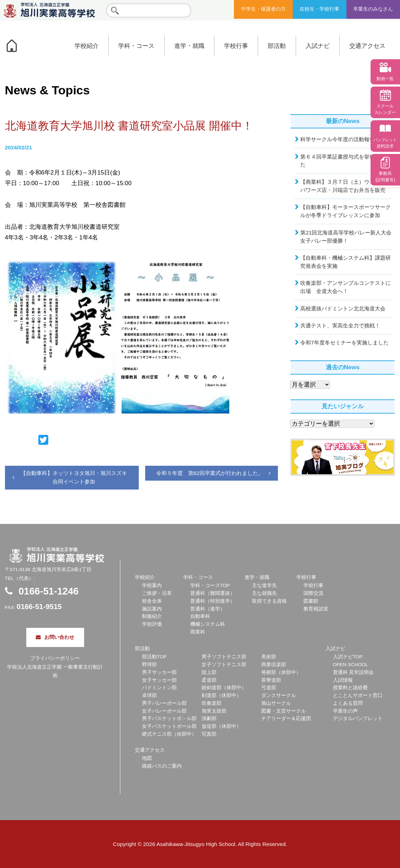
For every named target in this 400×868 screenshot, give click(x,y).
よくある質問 (348, 703)
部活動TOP (154, 657)
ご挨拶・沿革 (157, 593)
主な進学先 (264, 585)
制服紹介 (152, 616)
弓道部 (269, 688)
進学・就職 (189, 46)
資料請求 (385, 143)
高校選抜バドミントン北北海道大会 (343, 308)
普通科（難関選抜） (213, 593)
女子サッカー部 (159, 680)
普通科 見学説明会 (354, 672)
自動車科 (200, 616)
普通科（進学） (208, 609)
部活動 (277, 46)
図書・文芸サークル (284, 711)
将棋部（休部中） (281, 672)
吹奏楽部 (212, 703)
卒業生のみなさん (373, 9)
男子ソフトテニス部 (224, 657)
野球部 (149, 665)
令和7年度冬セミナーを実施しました (344, 342)
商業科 (198, 632)
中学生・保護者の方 (263, 9)
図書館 (311, 601)
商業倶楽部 (274, 665)
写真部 (209, 734)
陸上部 (209, 672)
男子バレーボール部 (164, 703)
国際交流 (313, 593)
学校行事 (236, 46)
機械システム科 (208, 624)
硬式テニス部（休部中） (169, 734)
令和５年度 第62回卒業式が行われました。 (210, 473)
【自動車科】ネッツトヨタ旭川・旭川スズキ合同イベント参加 (74, 477)
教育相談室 (316, 609)
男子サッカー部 (159, 672)
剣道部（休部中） (221, 695)
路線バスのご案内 (162, 766)
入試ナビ (318, 46)
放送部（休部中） (221, 726)
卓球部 (149, 695)
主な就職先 (264, 593)
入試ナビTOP (348, 657)
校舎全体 (152, 601)
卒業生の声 (345, 711)
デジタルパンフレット (358, 718)
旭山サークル (276, 703)
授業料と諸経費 (350, 688)
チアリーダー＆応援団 (286, 718)
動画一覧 (385, 79)
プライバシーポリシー (55, 658)
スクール (385, 109)
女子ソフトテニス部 (224, 665)
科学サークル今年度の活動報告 (338, 139)
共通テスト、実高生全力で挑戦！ (340, 325)
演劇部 (209, 718)
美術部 (269, 657)
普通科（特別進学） (213, 601)
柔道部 (209, 680)
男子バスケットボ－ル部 (169, 718)
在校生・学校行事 (319, 9)
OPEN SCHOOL (351, 665)
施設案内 (152, 609)
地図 (147, 758)
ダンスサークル (279, 695)
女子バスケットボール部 (169, 726)
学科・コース (136, 46)
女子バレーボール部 (164, 711)
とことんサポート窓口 (358, 695)
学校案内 (152, 585)
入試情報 (343, 680)
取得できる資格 (269, 601)
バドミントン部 (159, 688)
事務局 (385, 177)
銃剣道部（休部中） (224, 688)
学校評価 (152, 624)
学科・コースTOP (210, 585)
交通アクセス (367, 46)
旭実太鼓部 (214, 711)
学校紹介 (87, 46)
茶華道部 (271, 680)
